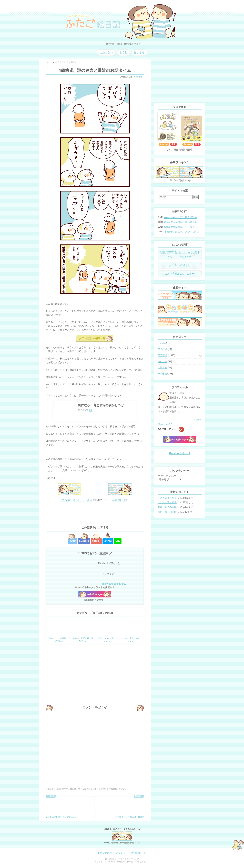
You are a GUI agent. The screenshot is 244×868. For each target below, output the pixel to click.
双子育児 (162, 355)
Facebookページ (180, 453)
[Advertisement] (95, 514)
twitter (73, 541)
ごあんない (106, 52)
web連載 (162, 374)
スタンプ (121, 853)
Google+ (96, 541)
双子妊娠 (162, 349)
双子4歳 (138, 77)
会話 (90, 500)
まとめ (161, 343)
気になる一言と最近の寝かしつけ (101, 405)
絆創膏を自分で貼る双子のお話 (130, 808)
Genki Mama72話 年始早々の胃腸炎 (182, 222)
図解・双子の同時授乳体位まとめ (169, 507)
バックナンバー (167, 476)
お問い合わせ (105, 853)
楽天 (174, 144)
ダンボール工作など (180, 265)
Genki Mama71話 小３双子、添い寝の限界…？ (182, 227)
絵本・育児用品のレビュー (180, 274)
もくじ (123, 52)
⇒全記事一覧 (119, 500)
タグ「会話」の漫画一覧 (92, 338)
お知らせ (162, 368)
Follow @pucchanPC (113, 584)
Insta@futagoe (95, 594)
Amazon (164, 144)
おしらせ (139, 52)
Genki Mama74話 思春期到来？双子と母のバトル (182, 217)
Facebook (84, 541)
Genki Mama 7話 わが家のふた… (62, 808)
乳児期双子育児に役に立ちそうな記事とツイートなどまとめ (180, 255)
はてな (108, 541)
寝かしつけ (79, 500)
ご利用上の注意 (138, 853)
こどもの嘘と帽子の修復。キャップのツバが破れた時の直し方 (169, 498)
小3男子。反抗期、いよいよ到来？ (182, 232)
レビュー (162, 361)
